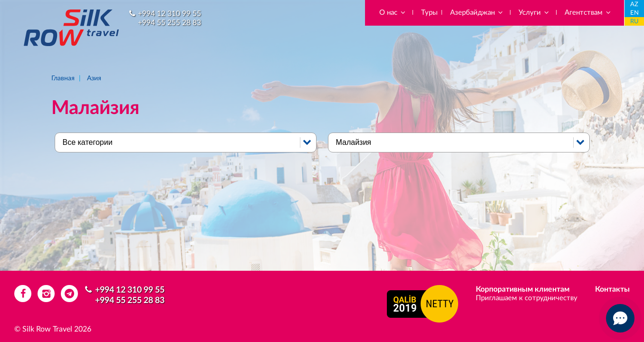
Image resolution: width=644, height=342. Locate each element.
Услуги (534, 13)
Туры (429, 13)
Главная (63, 78)
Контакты (612, 289)
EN (634, 13)
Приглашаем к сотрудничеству (527, 298)
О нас (393, 13)
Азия (94, 78)
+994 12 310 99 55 (169, 14)
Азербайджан (477, 13)
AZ (634, 5)
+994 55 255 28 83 (169, 23)
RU (634, 22)
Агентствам (588, 13)
